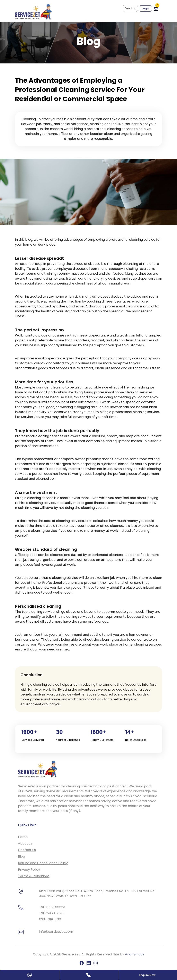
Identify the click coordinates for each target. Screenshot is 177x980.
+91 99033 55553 (52, 907)
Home (23, 837)
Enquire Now (147, 975)
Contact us (27, 850)
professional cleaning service (132, 240)
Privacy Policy (29, 870)
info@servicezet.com (56, 932)
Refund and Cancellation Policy (43, 863)
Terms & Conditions (34, 876)
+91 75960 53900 (52, 913)
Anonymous (135, 954)
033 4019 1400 (50, 919)
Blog (21, 856)
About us (25, 843)
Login (145, 8)
